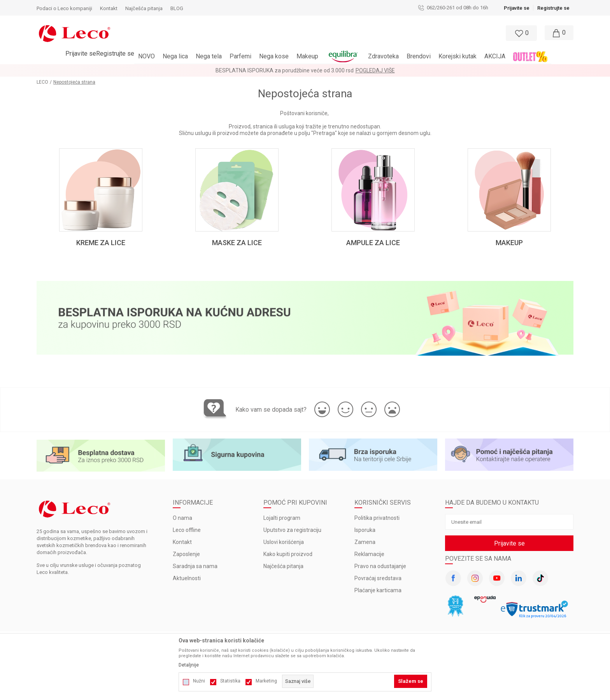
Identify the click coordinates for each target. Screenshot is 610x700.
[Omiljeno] (521, 33)
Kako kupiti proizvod (288, 554)
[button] (271, 33)
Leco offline (187, 530)
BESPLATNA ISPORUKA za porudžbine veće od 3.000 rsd (285, 70)
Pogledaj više (375, 70)
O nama (182, 518)
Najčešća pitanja (283, 566)
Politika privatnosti (377, 518)
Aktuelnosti (187, 578)
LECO (42, 82)
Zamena (365, 542)
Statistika (230, 681)
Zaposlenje (186, 554)
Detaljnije (189, 665)
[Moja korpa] (558, 33)
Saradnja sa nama (195, 566)
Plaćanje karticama (378, 590)
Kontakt (182, 542)
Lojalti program (282, 518)
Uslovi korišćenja (284, 542)
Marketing (266, 681)
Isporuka (365, 530)
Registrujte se (553, 8)
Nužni (199, 681)
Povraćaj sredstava (378, 578)
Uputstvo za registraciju (292, 530)
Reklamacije (369, 554)
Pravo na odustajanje (380, 566)
